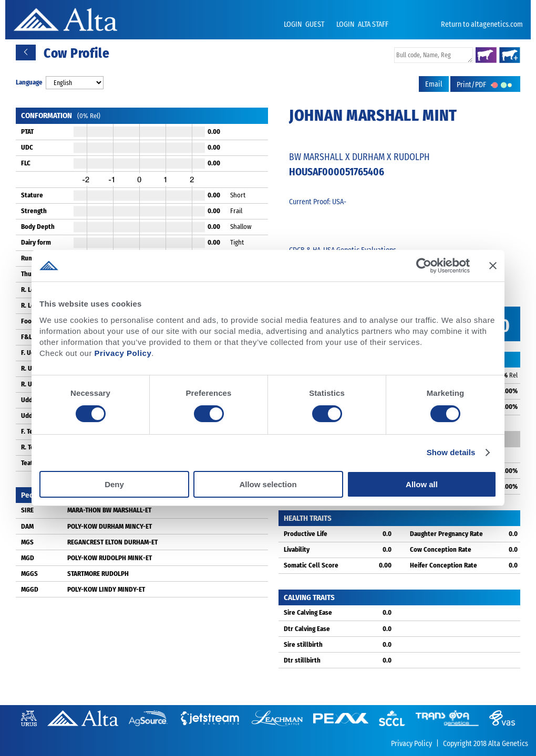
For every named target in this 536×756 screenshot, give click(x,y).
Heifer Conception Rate (444, 565)
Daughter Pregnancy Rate (446, 534)
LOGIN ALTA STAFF (362, 24)
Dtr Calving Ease (307, 629)
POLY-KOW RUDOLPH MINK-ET (110, 558)
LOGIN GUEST (305, 24)
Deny (114, 484)
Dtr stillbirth (302, 660)
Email (434, 84)
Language (29, 82)
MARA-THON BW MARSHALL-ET (109, 510)
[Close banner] (493, 266)
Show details (451, 452)
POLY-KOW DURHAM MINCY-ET (110, 526)
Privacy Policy (123, 353)
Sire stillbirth (303, 644)
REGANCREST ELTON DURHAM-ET (112, 542)
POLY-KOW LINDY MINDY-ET (106, 589)
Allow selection (268, 484)
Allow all (422, 484)
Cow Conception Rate (441, 549)
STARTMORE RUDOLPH (98, 574)
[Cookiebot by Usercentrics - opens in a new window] (424, 266)
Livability (297, 549)
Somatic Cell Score (311, 565)
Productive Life (306, 534)
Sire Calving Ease (308, 612)
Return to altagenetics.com (482, 24)
